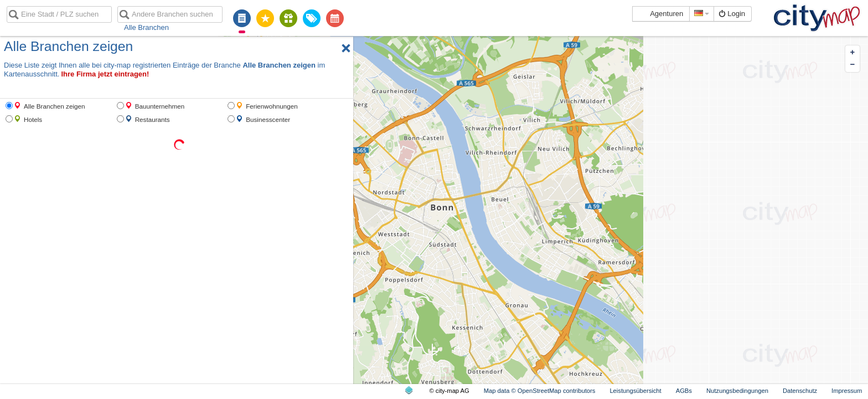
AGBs (684, 391)
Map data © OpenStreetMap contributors (540, 391)
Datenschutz (800, 391)
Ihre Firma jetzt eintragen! (105, 74)
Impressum (847, 391)
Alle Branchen (146, 27)
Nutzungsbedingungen (737, 391)
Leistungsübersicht (635, 391)
